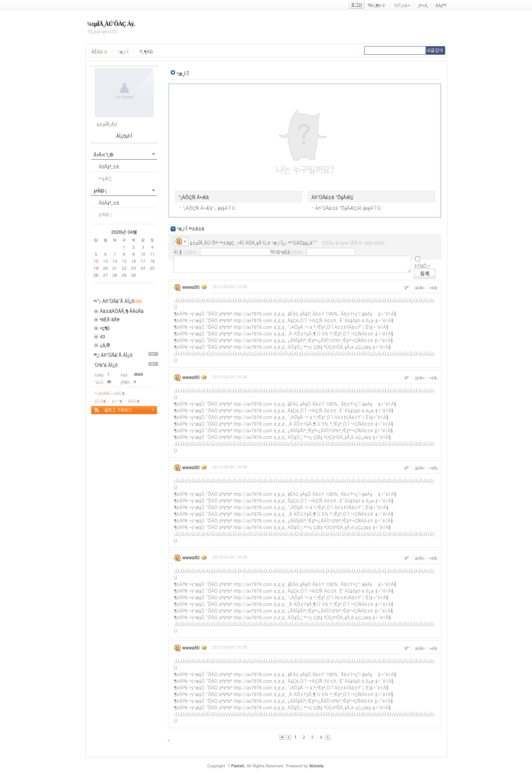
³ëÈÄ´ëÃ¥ (110, 319)
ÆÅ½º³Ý (441, 5)
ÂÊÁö (99, 52)
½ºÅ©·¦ (100, 191)
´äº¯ (407, 288)
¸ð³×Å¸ (423, 5)
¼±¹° (117, 401)
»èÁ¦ (433, 288)
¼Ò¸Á (100, 401)
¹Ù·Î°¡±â (400, 5)
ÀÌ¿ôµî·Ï (124, 136)
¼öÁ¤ (420, 288)
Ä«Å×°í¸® (103, 155)
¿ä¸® (105, 345)
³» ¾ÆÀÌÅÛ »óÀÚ (109, 393)
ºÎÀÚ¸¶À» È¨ (377, 5)
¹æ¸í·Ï (123, 52)
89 (109, 382)
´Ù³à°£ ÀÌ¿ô (105, 365)
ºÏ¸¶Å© (146, 52)
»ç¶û (105, 328)
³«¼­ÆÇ (105, 178)
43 (102, 336)
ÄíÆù (133, 401)
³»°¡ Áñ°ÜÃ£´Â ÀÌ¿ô (114, 301)
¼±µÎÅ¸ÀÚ (107, 124)
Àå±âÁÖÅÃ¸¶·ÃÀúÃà (122, 311)
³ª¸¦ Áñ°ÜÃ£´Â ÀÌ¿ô (113, 355)
